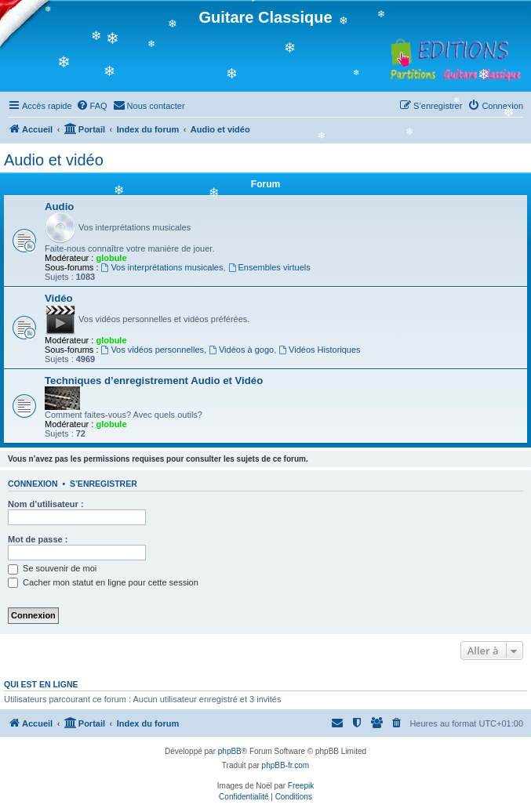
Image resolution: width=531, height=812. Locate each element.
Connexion (33, 484)
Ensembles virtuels (269, 267)
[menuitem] (92, 106)
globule (111, 258)
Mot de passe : (38, 539)
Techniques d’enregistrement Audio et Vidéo (154, 381)
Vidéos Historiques (319, 350)
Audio (59, 207)
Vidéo (59, 298)
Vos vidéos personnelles (153, 350)
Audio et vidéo (54, 160)
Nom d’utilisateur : (46, 504)
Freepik (301, 786)
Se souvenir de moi (52, 568)
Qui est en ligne (41, 684)
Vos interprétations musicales (162, 267)
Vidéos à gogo (241, 350)
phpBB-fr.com (286, 765)
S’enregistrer (104, 484)
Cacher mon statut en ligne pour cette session (103, 582)
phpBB (230, 751)
